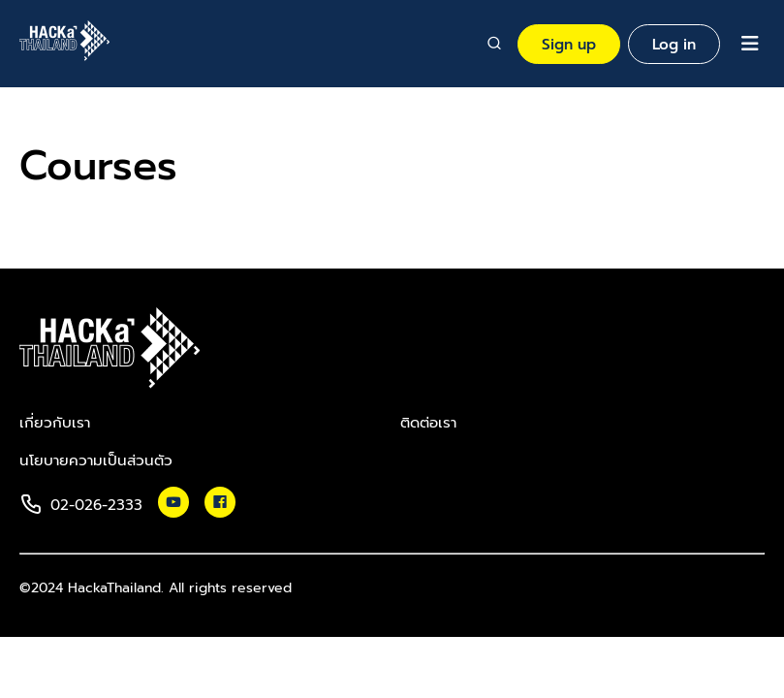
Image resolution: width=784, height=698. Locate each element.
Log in (674, 44)
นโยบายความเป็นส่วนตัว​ (96, 460)
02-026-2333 (96, 505)
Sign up (569, 44)
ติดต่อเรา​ (428, 422)
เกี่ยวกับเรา (55, 422)
